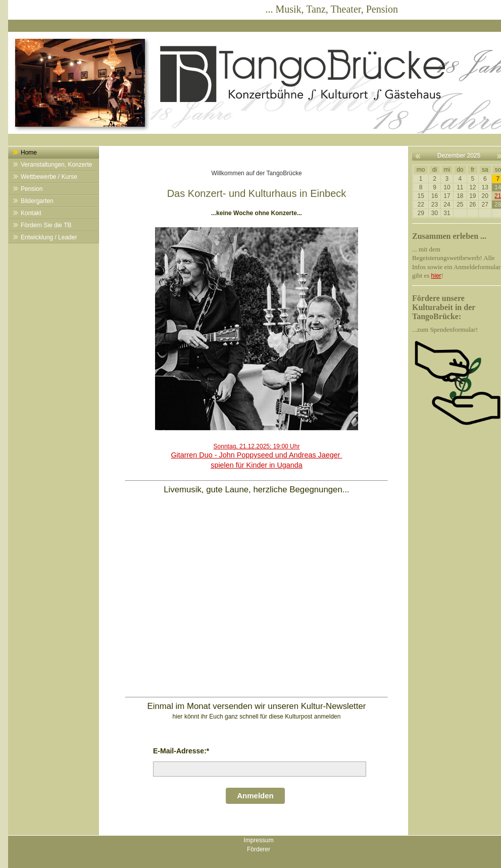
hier (436, 276)
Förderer (259, 849)
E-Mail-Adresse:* (181, 751)
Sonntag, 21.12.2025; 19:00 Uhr (256, 456)
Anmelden (255, 796)
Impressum (258, 840)
